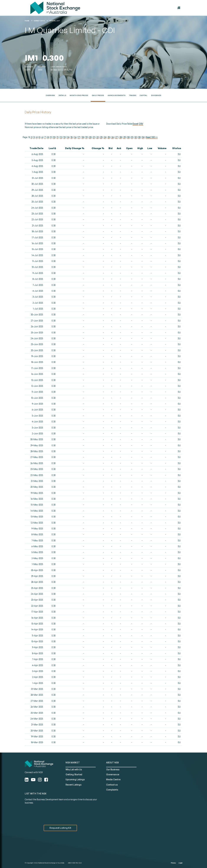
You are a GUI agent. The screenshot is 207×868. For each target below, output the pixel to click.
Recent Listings (73, 785)
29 (124, 137)
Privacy (173, 863)
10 (54, 137)
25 (109, 137)
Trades (133, 95)
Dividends (156, 95)
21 (94, 137)
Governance (113, 774)
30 (128, 137)
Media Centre (113, 779)
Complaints (112, 790)
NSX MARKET (73, 763)
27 (117, 137)
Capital (144, 95)
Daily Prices (98, 95)
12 (61, 137)
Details (62, 95)
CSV (141, 124)
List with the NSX (36, 794)
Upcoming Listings (75, 779)
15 (71, 137)
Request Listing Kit (60, 828)
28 (121, 137)
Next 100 (152, 137)
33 (139, 137)
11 (57, 137)
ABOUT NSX (113, 763)
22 (97, 137)
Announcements (117, 95)
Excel (135, 124)
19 (86, 137)
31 (132, 137)
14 (68, 137)
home (27, 21)
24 (105, 137)
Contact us (112, 785)
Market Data (39, 21)
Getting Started (74, 774)
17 (79, 137)
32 (136, 137)
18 (83, 137)
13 (64, 137)
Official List (55, 21)
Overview (50, 95)
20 (90, 137)
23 (101, 137)
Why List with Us (74, 769)
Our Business (113, 769)
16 (75, 137)
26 (113, 137)
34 (143, 137)
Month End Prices (79, 95)
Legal (180, 863)
